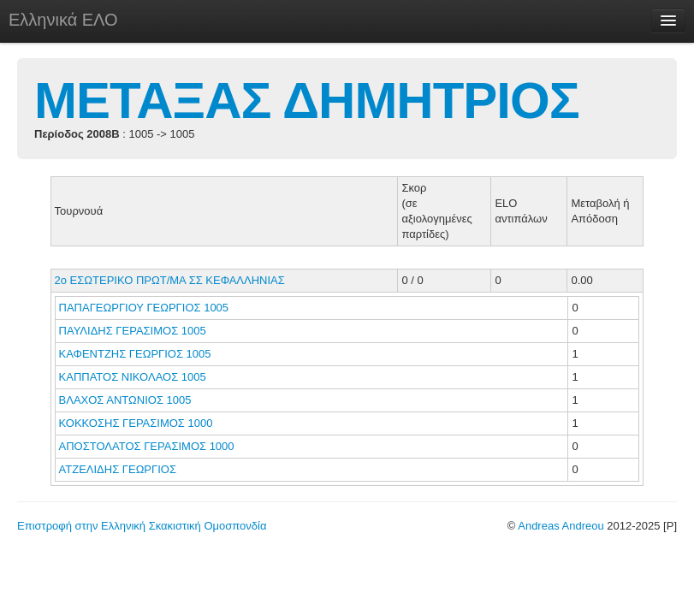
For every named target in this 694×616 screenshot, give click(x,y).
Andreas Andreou (561, 526)
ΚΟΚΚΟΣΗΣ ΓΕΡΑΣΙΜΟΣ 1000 (136, 423)
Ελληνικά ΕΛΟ (63, 20)
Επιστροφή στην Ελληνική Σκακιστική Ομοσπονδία (142, 526)
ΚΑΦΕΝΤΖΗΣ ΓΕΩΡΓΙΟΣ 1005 (135, 354)
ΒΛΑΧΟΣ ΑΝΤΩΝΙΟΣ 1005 (125, 400)
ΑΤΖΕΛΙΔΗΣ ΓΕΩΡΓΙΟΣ (119, 469)
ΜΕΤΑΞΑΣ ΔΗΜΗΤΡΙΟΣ (307, 101)
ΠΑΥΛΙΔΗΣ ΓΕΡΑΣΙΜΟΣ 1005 (133, 331)
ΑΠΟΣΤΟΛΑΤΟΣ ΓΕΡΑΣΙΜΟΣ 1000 (147, 446)
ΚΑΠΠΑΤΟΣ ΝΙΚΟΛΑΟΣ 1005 (133, 377)
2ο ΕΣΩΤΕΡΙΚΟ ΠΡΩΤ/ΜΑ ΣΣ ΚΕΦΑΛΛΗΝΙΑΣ (170, 280)
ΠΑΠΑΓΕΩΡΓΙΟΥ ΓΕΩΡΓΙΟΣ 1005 (144, 308)
